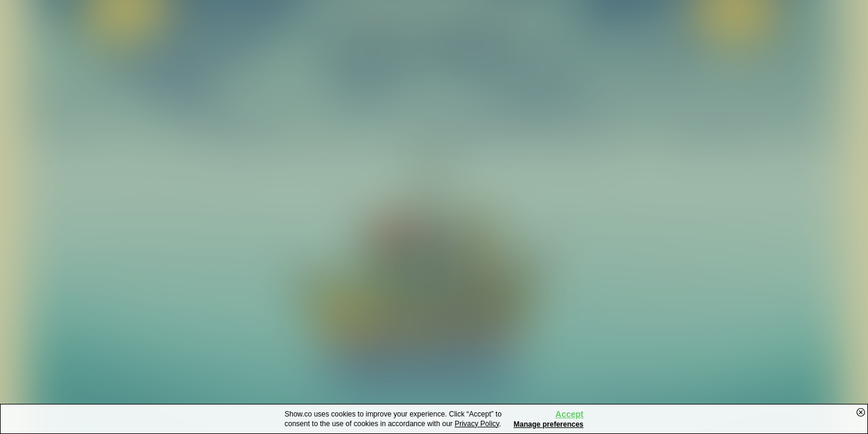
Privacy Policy (477, 424)
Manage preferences (549, 424)
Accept (569, 414)
